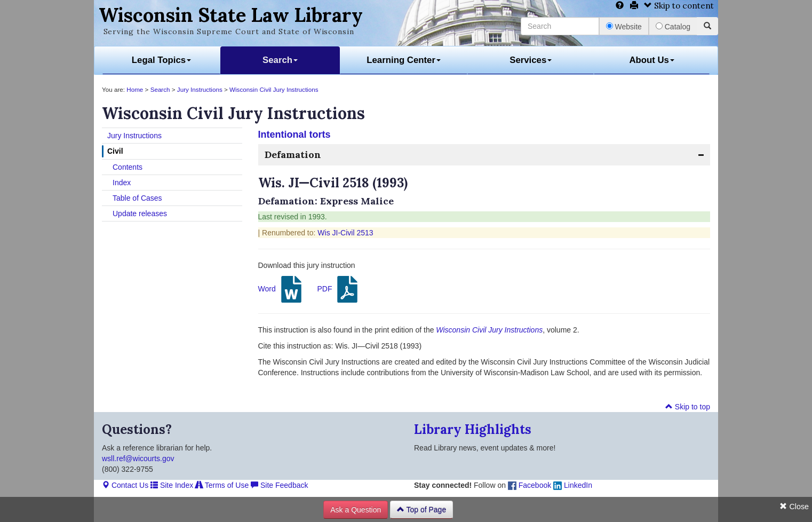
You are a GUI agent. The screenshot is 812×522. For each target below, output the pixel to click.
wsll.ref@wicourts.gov (138, 458)
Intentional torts (294, 135)
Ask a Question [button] (356, 510)
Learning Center (404, 60)
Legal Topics (161, 60)
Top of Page (421, 510)
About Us (652, 60)
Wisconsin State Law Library (231, 15)
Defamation (293, 155)
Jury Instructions (200, 89)
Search (280, 60)
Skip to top (688, 407)
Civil (115, 151)
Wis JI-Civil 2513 (345, 233)
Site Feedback (279, 485)
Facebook (530, 485)
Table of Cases (137, 198)
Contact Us (125, 485)
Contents (128, 167)
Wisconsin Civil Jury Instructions (274, 89)
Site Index (172, 485)
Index (122, 183)
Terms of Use (222, 485)
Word (281, 289)
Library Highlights (473, 429)
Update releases (140, 213)
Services (531, 60)
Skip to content (679, 6)
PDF (339, 289)
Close (794, 507)
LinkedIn (573, 485)
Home (135, 89)
